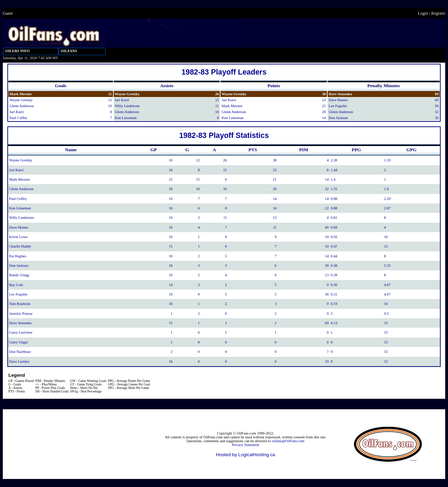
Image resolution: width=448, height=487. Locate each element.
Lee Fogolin (338, 106)
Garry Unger (19, 342)
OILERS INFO (17, 51)
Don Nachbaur (20, 352)
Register (438, 13)
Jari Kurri (17, 112)
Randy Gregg (19, 275)
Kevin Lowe (18, 237)
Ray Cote (16, 285)
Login (423, 13)
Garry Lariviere (21, 332)
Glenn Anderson (22, 106)
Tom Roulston (20, 304)
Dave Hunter (338, 100)
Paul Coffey (18, 118)
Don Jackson (338, 118)
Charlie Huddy (20, 246)
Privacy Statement (246, 445)
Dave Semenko (340, 94)
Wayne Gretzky (21, 100)
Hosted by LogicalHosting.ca (246, 455)
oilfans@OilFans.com (288, 441)
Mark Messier (21, 94)
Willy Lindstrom (127, 106)
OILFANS (69, 51)
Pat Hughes (18, 256)
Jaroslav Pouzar (21, 314)
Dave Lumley (19, 361)
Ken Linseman (126, 118)
